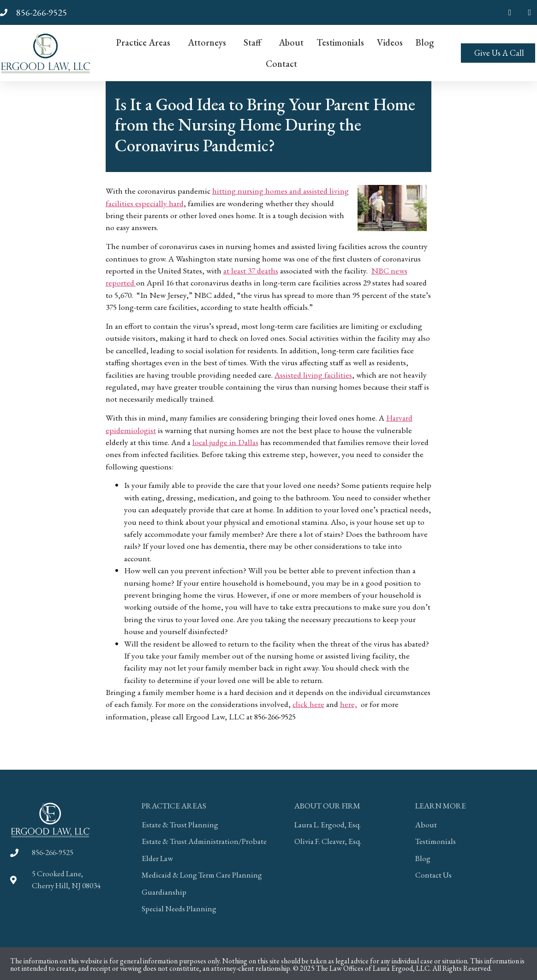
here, (349, 704)
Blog (425, 42)
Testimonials (340, 42)
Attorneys (209, 42)
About (291, 42)
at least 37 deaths (251, 270)
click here (308, 704)
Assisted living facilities (313, 375)
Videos (390, 42)
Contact (281, 64)
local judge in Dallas (225, 442)
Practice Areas (146, 42)
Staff (255, 42)
